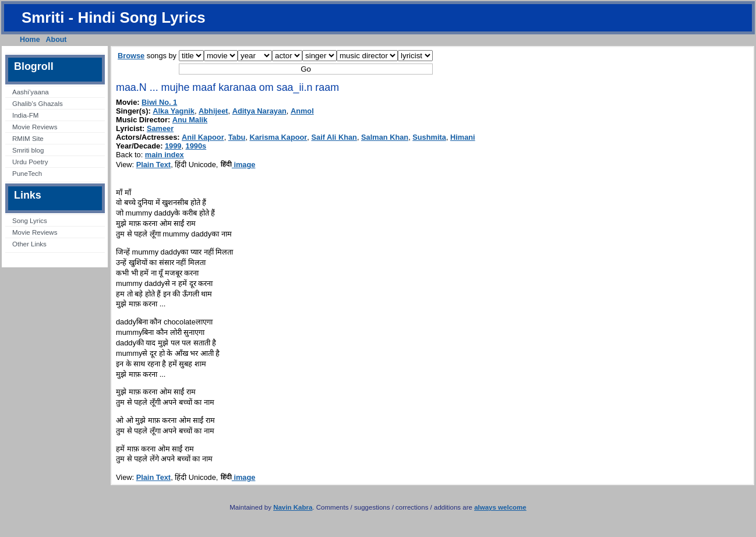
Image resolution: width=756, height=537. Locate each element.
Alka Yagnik (174, 111)
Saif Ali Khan (334, 137)
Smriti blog (28, 150)
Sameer (160, 128)
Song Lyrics (30, 221)
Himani (463, 137)
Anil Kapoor (203, 137)
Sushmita (429, 137)
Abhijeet (213, 111)
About (56, 40)
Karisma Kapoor (279, 137)
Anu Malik (190, 120)
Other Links (29, 244)
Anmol (302, 111)
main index (165, 155)
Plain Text (154, 165)
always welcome (500, 507)
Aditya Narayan (259, 111)
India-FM (25, 115)
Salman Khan (385, 137)
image (238, 165)
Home (30, 40)
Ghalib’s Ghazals (38, 104)
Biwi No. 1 (159, 102)
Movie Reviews (35, 127)
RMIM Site (28, 139)
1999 (173, 146)
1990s (196, 146)
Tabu (237, 137)
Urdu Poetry (30, 162)
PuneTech (27, 174)
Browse (131, 56)
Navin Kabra (293, 507)
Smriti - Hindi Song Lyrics (114, 17)
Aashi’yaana (31, 92)
